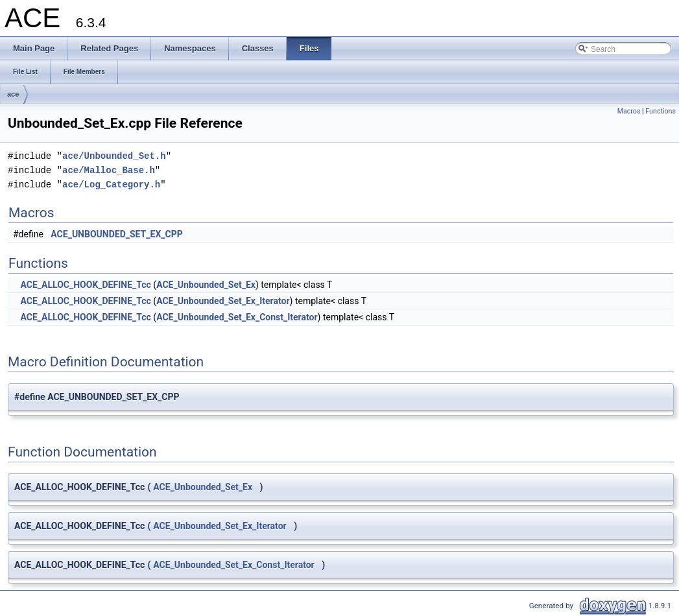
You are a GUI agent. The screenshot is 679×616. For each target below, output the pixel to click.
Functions (661, 111)
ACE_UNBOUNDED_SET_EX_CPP (116, 234)
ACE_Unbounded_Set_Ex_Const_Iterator (237, 317)
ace (13, 94)
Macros (629, 111)
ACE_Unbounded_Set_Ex (206, 285)
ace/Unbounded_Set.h (114, 156)
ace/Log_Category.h (111, 184)
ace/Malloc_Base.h (109, 170)
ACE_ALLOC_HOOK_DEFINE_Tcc (85, 285)
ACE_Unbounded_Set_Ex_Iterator (223, 301)
